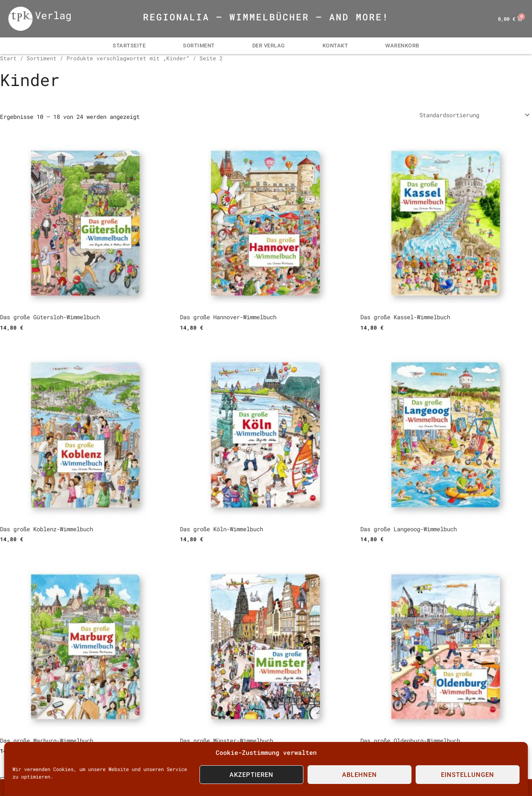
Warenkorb (402, 46)
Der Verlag (269, 46)
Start (8, 58)
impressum (129, 788)
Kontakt (335, 46)
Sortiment (199, 46)
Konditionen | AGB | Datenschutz (214, 788)
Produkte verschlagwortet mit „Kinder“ (128, 58)
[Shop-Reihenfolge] (474, 115)
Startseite (129, 46)
